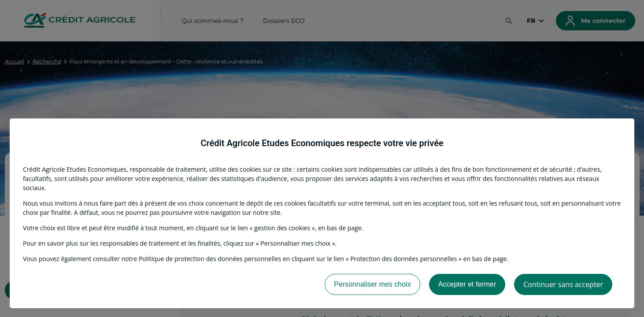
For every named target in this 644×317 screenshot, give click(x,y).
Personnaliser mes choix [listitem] (372, 284)
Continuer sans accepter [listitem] (563, 284)
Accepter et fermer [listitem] (467, 284)
